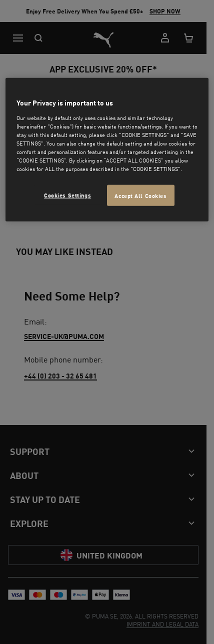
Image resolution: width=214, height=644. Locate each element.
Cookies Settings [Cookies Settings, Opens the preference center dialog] (67, 195)
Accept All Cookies (140, 195)
